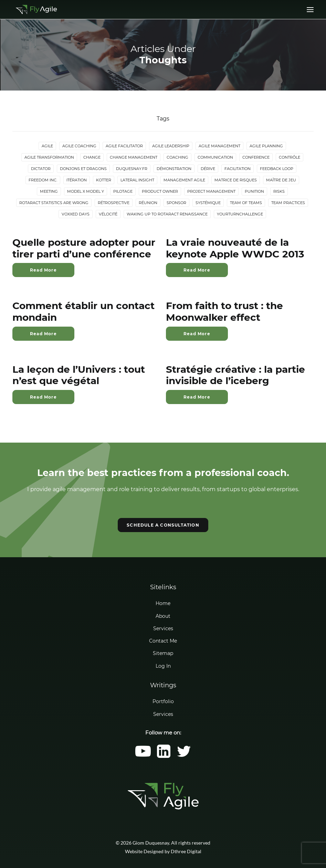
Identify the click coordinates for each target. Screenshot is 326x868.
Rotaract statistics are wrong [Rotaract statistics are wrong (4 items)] (54, 203)
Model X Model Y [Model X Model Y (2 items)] (86, 191)
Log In (163, 666)
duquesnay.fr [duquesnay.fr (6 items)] (132, 169)
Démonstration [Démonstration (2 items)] (174, 169)
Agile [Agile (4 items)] (47, 146)
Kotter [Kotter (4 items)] (104, 180)
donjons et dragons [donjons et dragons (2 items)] (83, 169)
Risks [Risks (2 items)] (279, 191)
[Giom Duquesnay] (36, 9)
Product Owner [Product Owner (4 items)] (160, 191)
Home (163, 603)
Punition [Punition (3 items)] (254, 191)
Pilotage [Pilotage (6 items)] (123, 191)
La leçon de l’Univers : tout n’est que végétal (79, 375)
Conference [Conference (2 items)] (256, 157)
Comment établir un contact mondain (83, 311)
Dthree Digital (186, 851)
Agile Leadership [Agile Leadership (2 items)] (171, 146)
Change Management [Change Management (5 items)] (134, 157)
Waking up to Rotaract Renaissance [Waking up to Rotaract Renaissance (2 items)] (167, 214)
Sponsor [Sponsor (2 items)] (176, 203)
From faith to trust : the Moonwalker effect (224, 311)
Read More (43, 270)
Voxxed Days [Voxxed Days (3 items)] (76, 214)
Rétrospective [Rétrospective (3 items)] (114, 203)
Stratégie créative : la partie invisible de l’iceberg (235, 375)
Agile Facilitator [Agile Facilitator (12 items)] (124, 146)
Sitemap (163, 653)
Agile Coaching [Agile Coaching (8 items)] (79, 146)
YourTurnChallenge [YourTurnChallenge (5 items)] (240, 214)
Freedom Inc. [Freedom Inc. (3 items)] (43, 180)
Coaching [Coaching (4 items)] (177, 157)
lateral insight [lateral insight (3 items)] (137, 180)
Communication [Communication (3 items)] (215, 157)
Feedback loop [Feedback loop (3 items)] (277, 169)
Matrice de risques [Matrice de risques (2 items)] (236, 180)
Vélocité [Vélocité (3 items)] (108, 214)
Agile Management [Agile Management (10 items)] (219, 146)
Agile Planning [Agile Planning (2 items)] (266, 146)
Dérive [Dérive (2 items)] (208, 169)
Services (163, 628)
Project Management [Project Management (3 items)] (211, 191)
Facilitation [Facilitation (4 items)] (238, 169)
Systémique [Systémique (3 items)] (208, 203)
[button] (143, 756)
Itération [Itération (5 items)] (77, 180)
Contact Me (163, 641)
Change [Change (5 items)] (92, 157)
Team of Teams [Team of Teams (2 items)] (246, 203)
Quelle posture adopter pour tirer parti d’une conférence (84, 248)
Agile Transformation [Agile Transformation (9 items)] (49, 157)
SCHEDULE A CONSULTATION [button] (163, 525)
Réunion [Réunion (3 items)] (148, 203)
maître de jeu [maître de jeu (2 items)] (281, 180)
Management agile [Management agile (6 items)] (184, 180)
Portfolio (163, 701)
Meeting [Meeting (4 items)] (49, 191)
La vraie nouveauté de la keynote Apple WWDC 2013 (235, 248)
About (163, 616)
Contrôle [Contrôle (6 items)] (290, 157)
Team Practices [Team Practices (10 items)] (288, 203)
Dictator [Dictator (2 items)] (41, 169)
